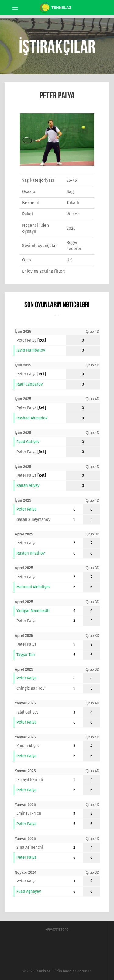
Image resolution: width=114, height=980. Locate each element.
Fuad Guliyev (28, 442)
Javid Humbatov (31, 350)
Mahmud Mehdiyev (33, 587)
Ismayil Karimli (30, 780)
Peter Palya (26, 340)
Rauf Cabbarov (29, 384)
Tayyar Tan (26, 655)
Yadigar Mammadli (33, 611)
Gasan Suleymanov (33, 519)
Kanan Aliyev (28, 485)
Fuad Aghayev (29, 891)
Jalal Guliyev (27, 712)
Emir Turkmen (29, 813)
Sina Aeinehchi (30, 847)
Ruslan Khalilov (31, 553)
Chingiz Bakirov (30, 688)
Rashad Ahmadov (32, 418)
